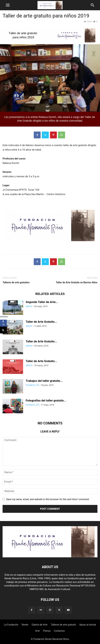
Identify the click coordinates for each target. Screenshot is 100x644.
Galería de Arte (40, 625)
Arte (37, 631)
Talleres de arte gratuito (63, 625)
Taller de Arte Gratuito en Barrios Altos (77, 282)
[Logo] (50, 556)
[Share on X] (3, 330)
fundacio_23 (32, 385)
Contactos (59, 631)
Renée (25, 625)
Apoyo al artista (88, 625)
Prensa (47, 631)
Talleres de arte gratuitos (16, 282)
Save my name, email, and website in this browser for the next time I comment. (48, 499)
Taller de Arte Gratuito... (41, 322)
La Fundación (11, 625)
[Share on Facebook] (3, 323)
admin (29, 306)
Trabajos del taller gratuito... (44, 381)
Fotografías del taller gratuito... (46, 400)
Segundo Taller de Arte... (42, 302)
